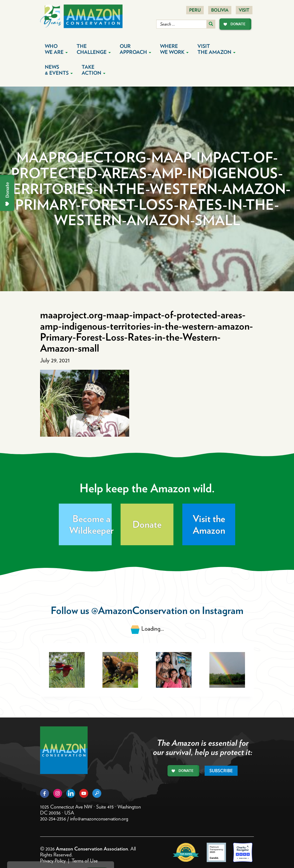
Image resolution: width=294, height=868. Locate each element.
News (59, 70)
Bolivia (220, 10)
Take (94, 70)
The (94, 49)
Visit (244, 10)
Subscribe (221, 771)
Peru (195, 10)
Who (56, 49)
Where (174, 49)
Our (135, 49)
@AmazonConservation (139, 610)
